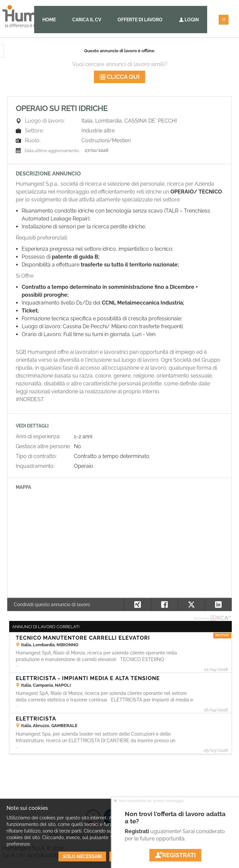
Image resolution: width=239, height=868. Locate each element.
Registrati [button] (175, 855)
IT (224, 20)
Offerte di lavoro (140, 20)
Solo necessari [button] (82, 857)
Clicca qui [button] (119, 77)
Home (49, 20)
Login (189, 20)
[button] (218, 605)
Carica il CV (87, 20)
